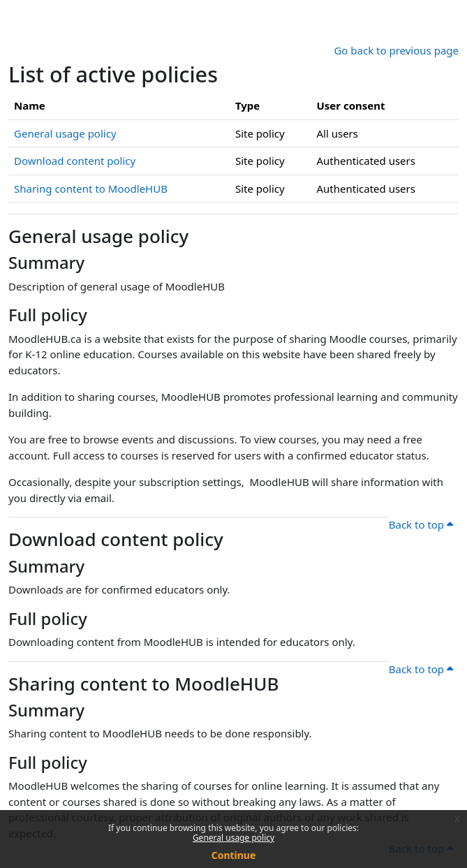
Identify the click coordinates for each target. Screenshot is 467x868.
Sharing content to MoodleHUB (91, 189)
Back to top (421, 524)
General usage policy (234, 838)
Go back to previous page (396, 50)
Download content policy (75, 161)
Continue (234, 855)
